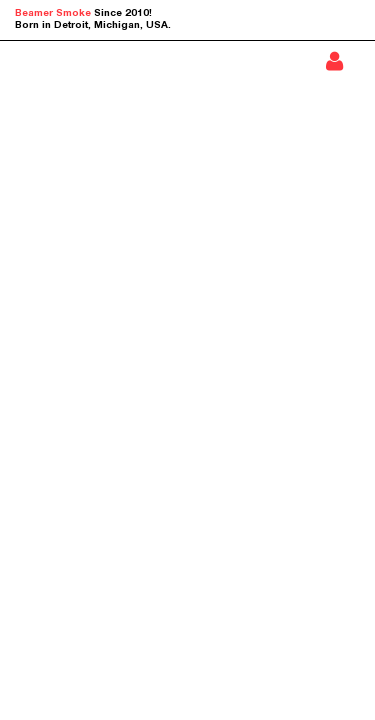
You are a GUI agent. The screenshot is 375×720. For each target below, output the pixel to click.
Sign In (334, 61)
